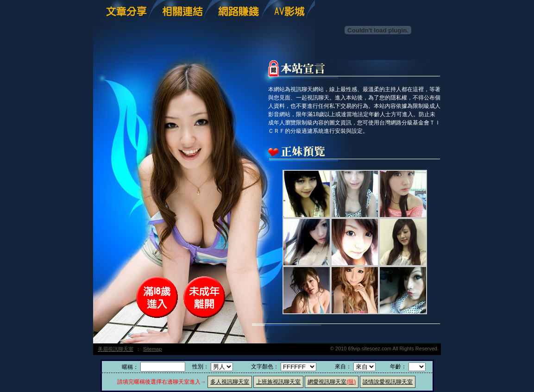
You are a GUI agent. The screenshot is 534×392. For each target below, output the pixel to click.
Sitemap (152, 349)
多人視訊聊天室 (230, 382)
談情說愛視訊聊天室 (388, 382)
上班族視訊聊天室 (278, 382)
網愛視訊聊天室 (332, 382)
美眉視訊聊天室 (116, 349)
